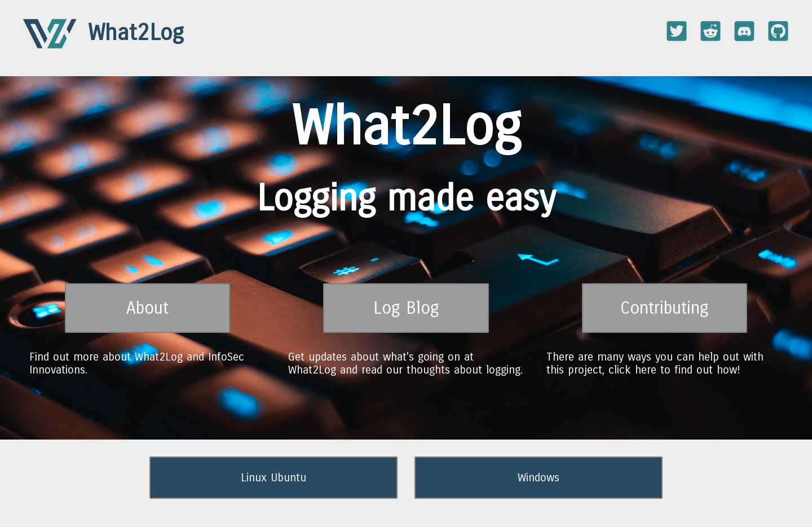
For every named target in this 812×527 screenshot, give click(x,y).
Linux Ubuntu (273, 478)
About (147, 308)
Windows (539, 478)
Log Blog (406, 308)
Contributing (665, 308)
